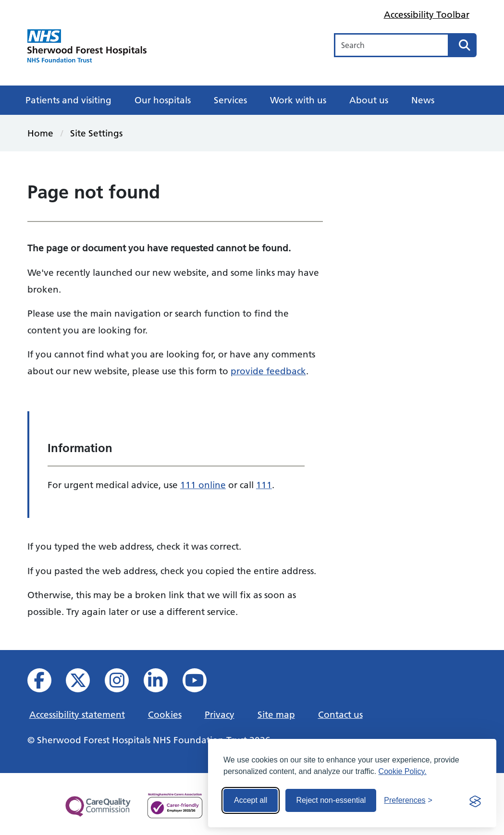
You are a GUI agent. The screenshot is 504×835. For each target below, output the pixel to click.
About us (369, 100)
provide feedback (268, 371)
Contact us (340, 714)
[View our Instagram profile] (123, 683)
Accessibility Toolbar (427, 14)
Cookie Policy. (403, 771)
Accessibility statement (77, 714)
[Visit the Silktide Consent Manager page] (475, 800)
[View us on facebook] (46, 683)
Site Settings (96, 133)
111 (264, 485)
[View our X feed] (84, 683)
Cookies (165, 714)
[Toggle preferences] (408, 800)
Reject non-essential (331, 800)
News (423, 100)
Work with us (298, 100)
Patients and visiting (68, 100)
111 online (203, 485)
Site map (276, 714)
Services (230, 100)
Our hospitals (163, 100)
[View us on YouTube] (201, 683)
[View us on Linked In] (162, 683)
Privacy (220, 714)
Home (40, 133)
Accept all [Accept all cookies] (251, 800)
